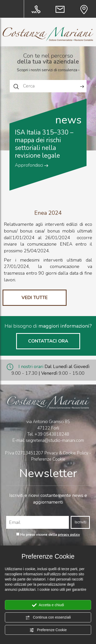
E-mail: (19, 440)
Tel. (48, 434)
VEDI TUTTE (35, 298)
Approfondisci (31, 165)
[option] (48, 140)
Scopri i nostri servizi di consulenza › (48, 70)
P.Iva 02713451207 (24, 453)
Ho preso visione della (50, 535)
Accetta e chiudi (48, 605)
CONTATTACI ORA (48, 341)
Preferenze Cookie (48, 630)
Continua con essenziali (48, 618)
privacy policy (69, 535)
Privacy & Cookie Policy (66, 453)
